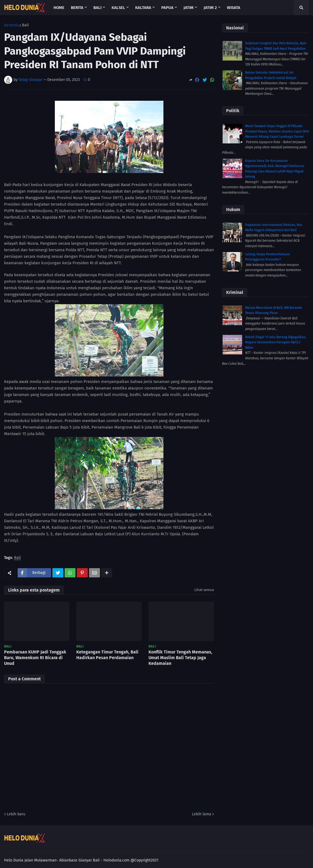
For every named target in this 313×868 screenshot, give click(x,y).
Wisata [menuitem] (234, 8)
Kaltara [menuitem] (143, 8)
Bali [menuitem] (97, 8)
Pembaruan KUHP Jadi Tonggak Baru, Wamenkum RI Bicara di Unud (35, 658)
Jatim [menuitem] (189, 8)
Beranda (11, 25)
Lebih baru (16, 814)
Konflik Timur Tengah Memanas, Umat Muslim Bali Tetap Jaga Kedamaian (180, 658)
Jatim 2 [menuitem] (210, 8)
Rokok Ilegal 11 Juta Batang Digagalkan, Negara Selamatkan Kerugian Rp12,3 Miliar (276, 342)
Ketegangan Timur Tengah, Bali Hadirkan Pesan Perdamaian (107, 655)
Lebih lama (202, 814)
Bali (25, 25)
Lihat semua (204, 590)
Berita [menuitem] (77, 8)
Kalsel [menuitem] (118, 8)
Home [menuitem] (59, 8)
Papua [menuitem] (167, 8)
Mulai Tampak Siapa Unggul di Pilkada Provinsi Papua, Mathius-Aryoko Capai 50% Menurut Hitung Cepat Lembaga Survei (277, 131)
